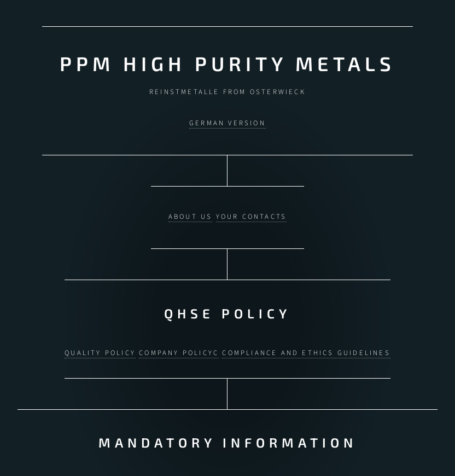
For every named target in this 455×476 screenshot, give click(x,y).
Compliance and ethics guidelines (306, 349)
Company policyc (179, 349)
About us (191, 214)
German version (227, 123)
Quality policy (100, 349)
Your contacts (252, 214)
